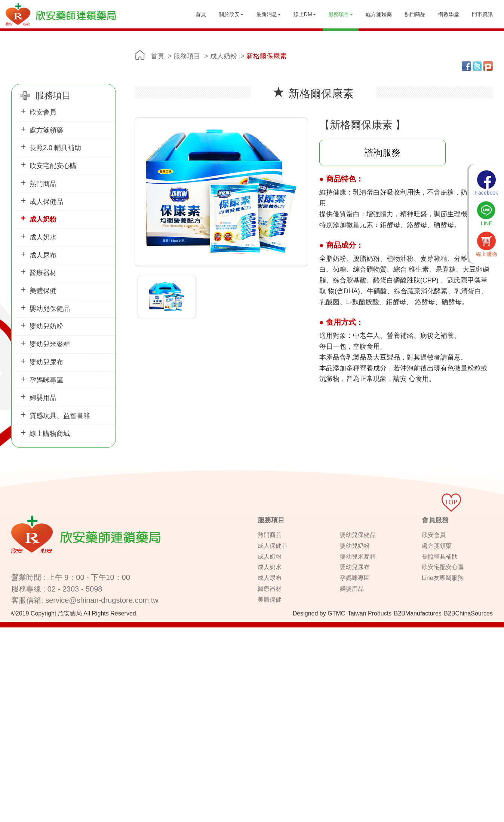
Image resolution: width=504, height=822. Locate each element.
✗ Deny (9, 654)
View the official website (60, 699)
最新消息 (268, 14)
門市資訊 (482, 14)
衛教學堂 (449, 14)
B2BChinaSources (468, 613)
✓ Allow (9, 646)
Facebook (487, 183)
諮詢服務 (382, 152)
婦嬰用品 (43, 398)
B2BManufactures (418, 613)
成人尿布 (43, 255)
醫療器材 (43, 273)
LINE (486, 214)
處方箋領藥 (379, 14)
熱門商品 (415, 14)
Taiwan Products (370, 613)
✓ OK (188, 818)
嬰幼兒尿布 (46, 362)
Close (7, 631)
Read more (16, 699)
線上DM (305, 14)
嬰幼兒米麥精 (50, 344)
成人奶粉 (43, 219)
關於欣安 (231, 14)
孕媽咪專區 (46, 380)
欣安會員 (43, 112)
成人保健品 (46, 202)
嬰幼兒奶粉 (46, 326)
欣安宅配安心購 (53, 166)
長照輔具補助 (440, 557)
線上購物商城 (50, 434)
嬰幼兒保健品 (50, 309)
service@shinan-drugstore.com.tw (102, 600)
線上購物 (486, 244)
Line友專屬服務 (442, 578)
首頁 (201, 14)
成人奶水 (43, 237)
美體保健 (43, 291)
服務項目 (341, 14)
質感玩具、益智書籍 (60, 416)
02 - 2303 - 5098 (75, 589)
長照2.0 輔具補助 (55, 148)
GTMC (336, 613)
